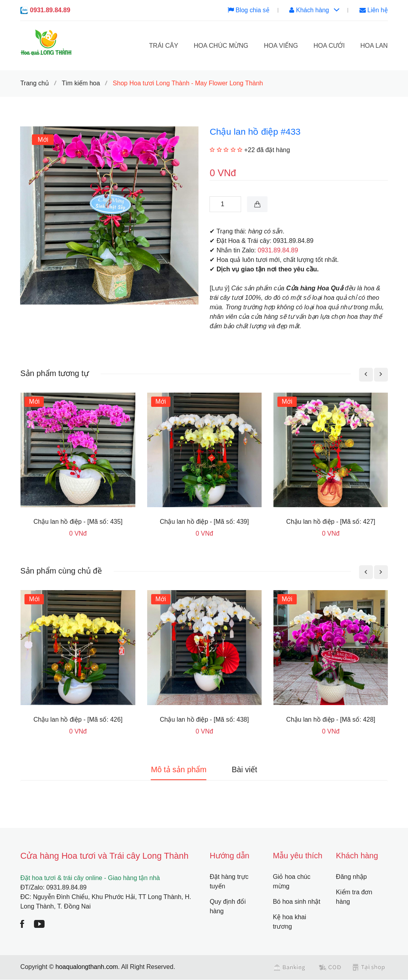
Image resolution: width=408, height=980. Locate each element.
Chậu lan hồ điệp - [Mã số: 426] (78, 719)
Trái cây (164, 46)
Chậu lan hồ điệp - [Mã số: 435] (78, 522)
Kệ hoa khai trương (289, 922)
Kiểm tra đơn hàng (354, 897)
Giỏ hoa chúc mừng (291, 882)
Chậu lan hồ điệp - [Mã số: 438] (204, 719)
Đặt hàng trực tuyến (229, 882)
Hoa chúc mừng (221, 46)
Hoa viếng (281, 46)
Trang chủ (35, 83)
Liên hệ (373, 10)
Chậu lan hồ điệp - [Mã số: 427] (331, 522)
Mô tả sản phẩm (177, 770)
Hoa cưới (329, 46)
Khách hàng (313, 10)
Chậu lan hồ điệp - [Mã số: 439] (204, 522)
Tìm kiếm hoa (81, 83)
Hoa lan (374, 46)
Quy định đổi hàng (227, 907)
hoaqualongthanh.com (87, 967)
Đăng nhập (351, 877)
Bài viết (246, 770)
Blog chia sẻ (247, 10)
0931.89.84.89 (50, 10)
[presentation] (366, 375)
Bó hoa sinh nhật (296, 902)
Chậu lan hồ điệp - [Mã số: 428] (331, 719)
